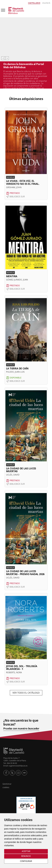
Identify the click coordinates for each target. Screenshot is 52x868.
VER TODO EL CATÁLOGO (26, 693)
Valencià (46, 3)
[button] (26, 154)
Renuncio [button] (26, 856)
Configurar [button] (26, 861)
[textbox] (26, 98)
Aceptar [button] (26, 851)
